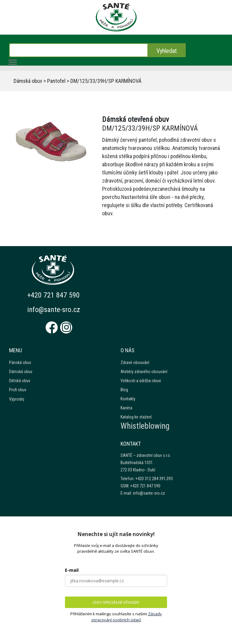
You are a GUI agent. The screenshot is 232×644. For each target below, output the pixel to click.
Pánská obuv (20, 363)
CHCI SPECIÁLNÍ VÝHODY (116, 602)
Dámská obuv (28, 81)
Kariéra (126, 408)
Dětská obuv (20, 381)
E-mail (72, 570)
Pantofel (56, 81)
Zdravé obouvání (135, 363)
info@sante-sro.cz (54, 310)
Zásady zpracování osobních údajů (127, 617)
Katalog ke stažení (136, 417)
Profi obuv (18, 390)
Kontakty (128, 399)
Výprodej (17, 399)
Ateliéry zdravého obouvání (144, 372)
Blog (124, 390)
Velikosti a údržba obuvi (141, 381)
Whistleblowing (145, 426)
